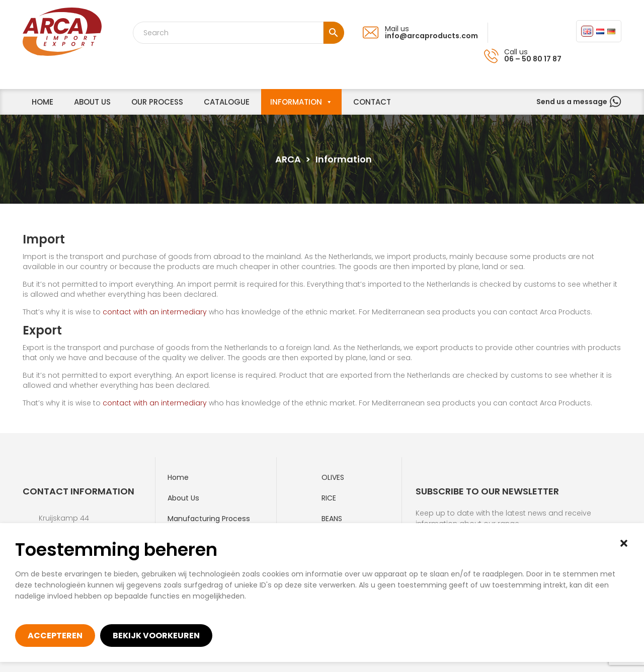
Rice (329, 498)
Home (178, 477)
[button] (624, 543)
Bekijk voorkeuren (156, 636)
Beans (332, 519)
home (43, 102)
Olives (333, 477)
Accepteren (55, 636)
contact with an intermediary (155, 312)
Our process (157, 102)
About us (92, 102)
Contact (372, 102)
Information (296, 102)
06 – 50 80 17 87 (533, 59)
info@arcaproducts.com (431, 36)
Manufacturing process (209, 519)
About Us (183, 498)
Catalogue (227, 102)
